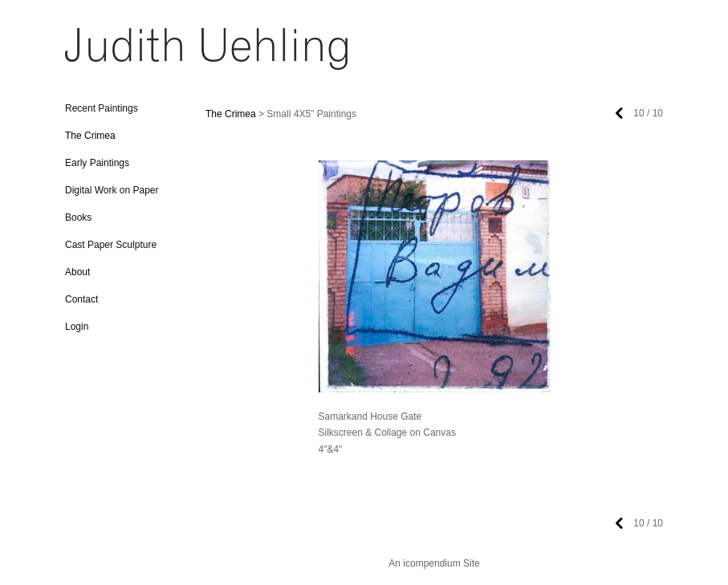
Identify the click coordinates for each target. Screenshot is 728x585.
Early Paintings (97, 163)
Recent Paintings (102, 108)
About (77, 272)
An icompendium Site (434, 563)
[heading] (105, 54)
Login (77, 327)
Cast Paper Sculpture (111, 245)
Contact (81, 299)
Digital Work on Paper (112, 190)
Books (78, 217)
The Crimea (90, 136)
